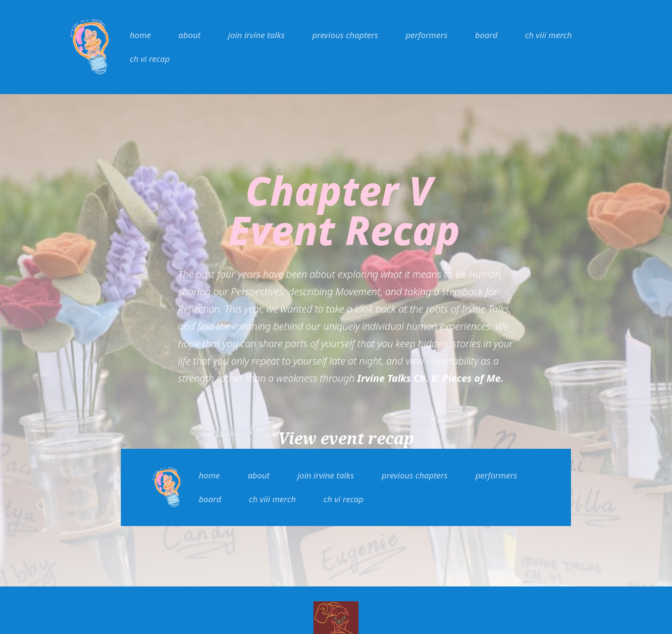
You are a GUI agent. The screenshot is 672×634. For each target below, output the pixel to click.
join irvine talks (257, 35)
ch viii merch (548, 35)
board (486, 35)
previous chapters (345, 35)
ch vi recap (150, 59)
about (189, 35)
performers (426, 35)
